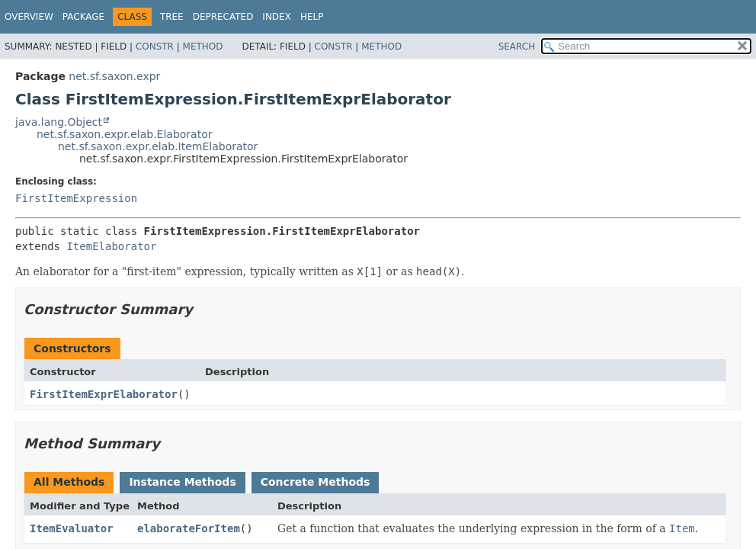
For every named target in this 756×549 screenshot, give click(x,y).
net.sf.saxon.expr (114, 76)
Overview (29, 17)
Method (203, 47)
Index (277, 17)
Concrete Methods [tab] (316, 482)
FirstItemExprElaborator (104, 394)
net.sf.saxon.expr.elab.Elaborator (125, 134)
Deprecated (223, 17)
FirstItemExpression (76, 198)
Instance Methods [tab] (182, 482)
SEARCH (517, 47)
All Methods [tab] (69, 482)
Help (312, 17)
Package (83, 17)
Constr (155, 47)
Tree (172, 17)
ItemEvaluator (72, 528)
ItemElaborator (111, 246)
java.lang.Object (59, 122)
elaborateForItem (189, 528)
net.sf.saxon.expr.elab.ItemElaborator (158, 146)
